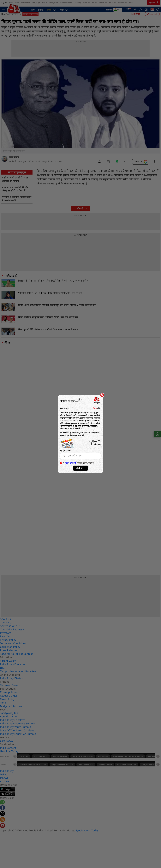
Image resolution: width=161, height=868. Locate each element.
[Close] (102, 395)
